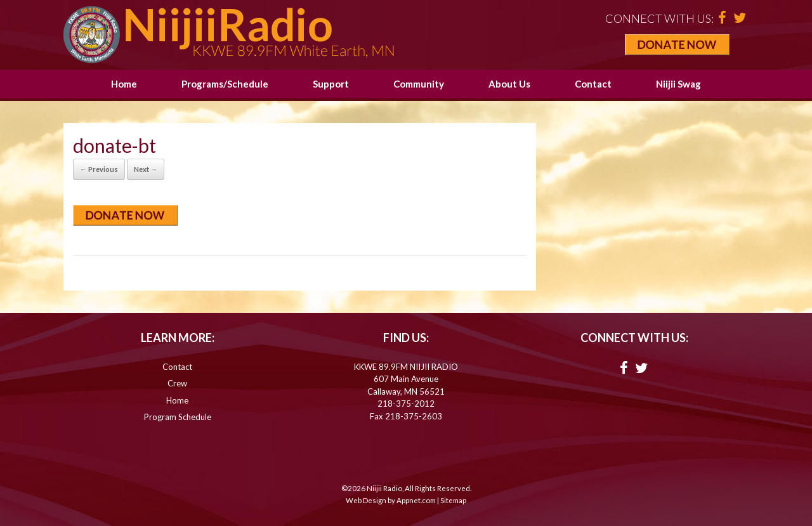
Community (419, 84)
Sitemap (453, 500)
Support (331, 84)
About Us (509, 84)
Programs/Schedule (225, 84)
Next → (146, 169)
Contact (593, 84)
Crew (177, 383)
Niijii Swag (678, 84)
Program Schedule (178, 417)
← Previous (99, 169)
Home (124, 84)
